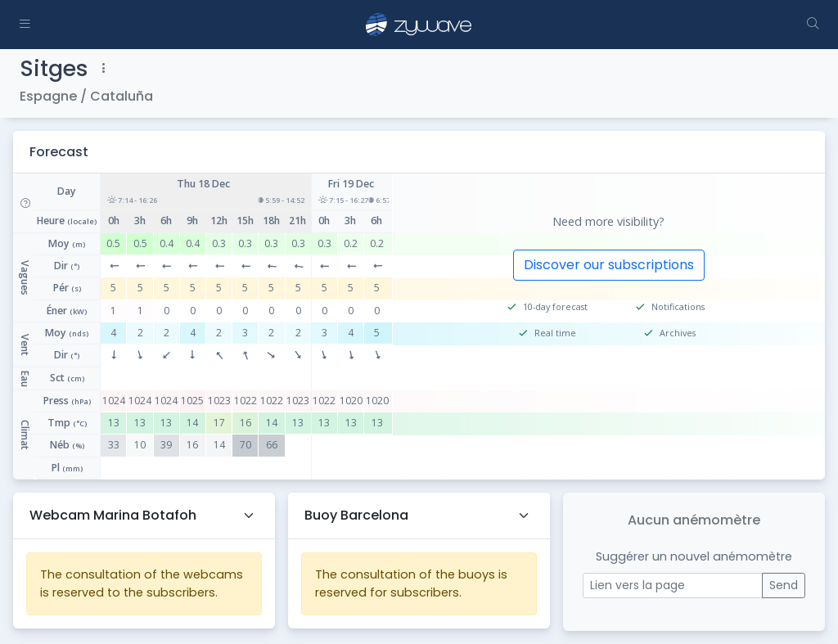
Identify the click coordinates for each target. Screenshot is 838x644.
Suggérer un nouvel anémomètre (694, 556)
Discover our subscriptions (609, 265)
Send (784, 585)
